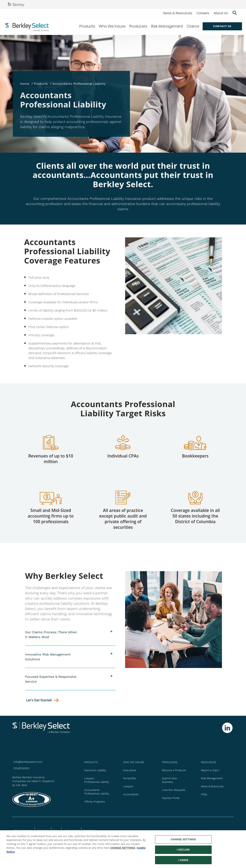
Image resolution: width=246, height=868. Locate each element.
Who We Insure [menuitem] (112, 26)
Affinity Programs (95, 802)
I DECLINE (183, 851)
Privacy (56, 830)
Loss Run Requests (174, 790)
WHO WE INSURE (134, 762)
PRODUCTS (91, 762)
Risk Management (212, 778)
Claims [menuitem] (193, 26)
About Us (221, 13)
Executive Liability (95, 770)
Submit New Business (170, 780)
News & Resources (178, 13)
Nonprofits (130, 778)
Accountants (131, 794)
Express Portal (171, 798)
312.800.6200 (21, 768)
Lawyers (128, 786)
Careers (203, 13)
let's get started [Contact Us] (39, 700)
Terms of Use (43, 830)
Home (25, 84)
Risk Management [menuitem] (167, 26)
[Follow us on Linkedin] (227, 728)
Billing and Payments (23, 830)
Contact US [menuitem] (222, 26)
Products (41, 84)
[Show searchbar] (235, 13)
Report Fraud (89, 830)
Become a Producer (174, 770)
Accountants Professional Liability (97, 792)
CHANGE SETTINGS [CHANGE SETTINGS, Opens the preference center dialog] (183, 841)
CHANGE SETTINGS (123, 850)
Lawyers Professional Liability (97, 780)
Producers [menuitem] (138, 26)
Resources (209, 762)
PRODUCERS (170, 762)
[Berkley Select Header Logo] (27, 26)
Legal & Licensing (71, 830)
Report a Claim (210, 770)
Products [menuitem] (87, 26)
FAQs (204, 794)
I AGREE (183, 862)
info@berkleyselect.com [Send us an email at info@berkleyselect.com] (28, 762)
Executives (130, 770)
